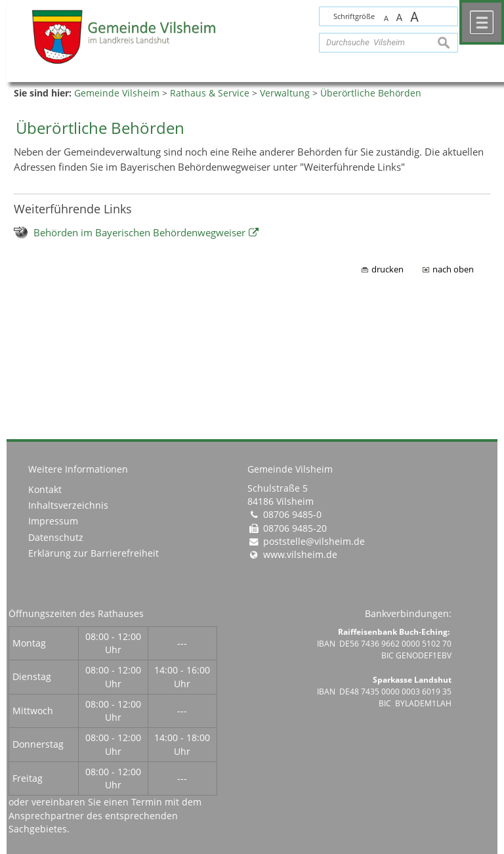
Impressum (53, 521)
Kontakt (45, 490)
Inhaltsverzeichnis (68, 505)
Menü (482, 22)
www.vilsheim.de (300, 555)
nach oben (453, 269)
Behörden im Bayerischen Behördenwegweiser (139, 232)
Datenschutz (56, 538)
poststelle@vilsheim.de (314, 542)
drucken (388, 269)
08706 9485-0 (292, 515)
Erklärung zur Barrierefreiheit (94, 553)
